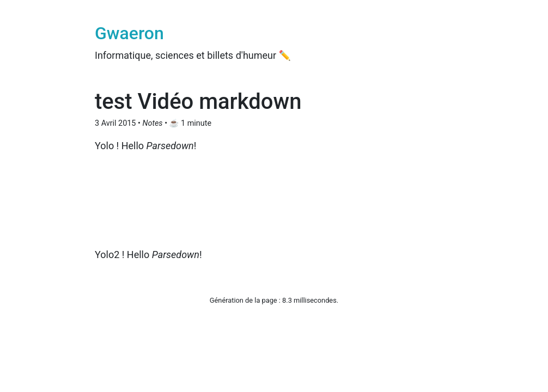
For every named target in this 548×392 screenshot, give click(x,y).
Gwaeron (129, 33)
